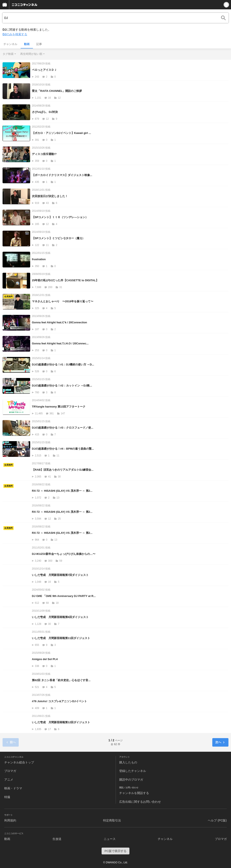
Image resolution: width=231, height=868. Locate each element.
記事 (39, 44)
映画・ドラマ (13, 788)
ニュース (110, 839)
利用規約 (10, 820)
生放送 (57, 839)
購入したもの (128, 762)
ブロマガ (10, 771)
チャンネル (10, 44)
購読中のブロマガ (131, 780)
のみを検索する (15, 34)
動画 (27, 44)
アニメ (9, 780)
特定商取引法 (112, 820)
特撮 (7, 797)
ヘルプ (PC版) (217, 820)
